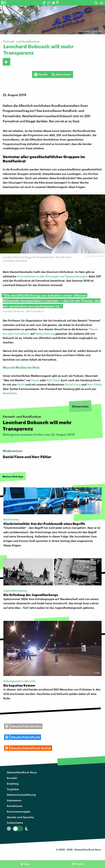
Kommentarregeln (19, 811)
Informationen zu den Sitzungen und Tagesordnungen (52, 276)
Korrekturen (15, 806)
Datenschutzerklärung (21, 795)
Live (27, 864)
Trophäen (13, 789)
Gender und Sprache (20, 817)
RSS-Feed (53, 380)
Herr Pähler (95, 384)
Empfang (13, 783)
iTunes (35, 380)
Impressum (14, 800)
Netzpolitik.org (45, 334)
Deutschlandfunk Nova (22, 772)
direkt (21, 384)
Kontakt (12, 778)
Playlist (79, 864)
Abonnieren (61, 74)
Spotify (41, 74)
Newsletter (10, 393)
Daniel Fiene (73, 384)
